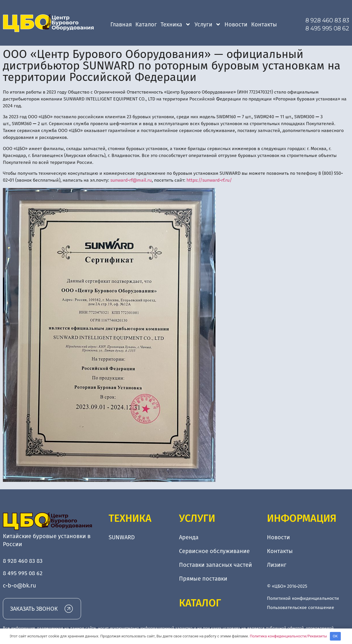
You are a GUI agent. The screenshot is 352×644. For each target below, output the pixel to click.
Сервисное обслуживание (214, 551)
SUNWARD (122, 537)
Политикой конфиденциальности (303, 598)
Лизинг (277, 565)
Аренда (189, 537)
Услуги (208, 24)
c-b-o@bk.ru (20, 585)
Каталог (146, 24)
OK (335, 636)
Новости (236, 24)
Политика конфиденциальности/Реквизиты (288, 636)
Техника (176, 24)
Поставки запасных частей (216, 565)
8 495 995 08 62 (327, 28)
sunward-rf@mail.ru (131, 180)
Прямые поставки (203, 579)
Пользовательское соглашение (301, 607)
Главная (121, 24)
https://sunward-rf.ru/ (209, 180)
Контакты (264, 24)
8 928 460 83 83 (327, 20)
